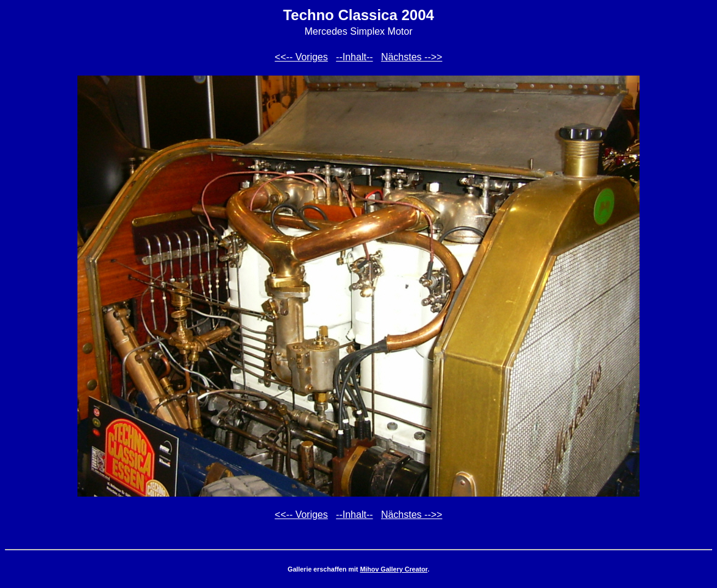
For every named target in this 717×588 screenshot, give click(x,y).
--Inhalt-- (354, 57)
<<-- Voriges (301, 57)
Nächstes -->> (412, 57)
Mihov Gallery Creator (394, 569)
